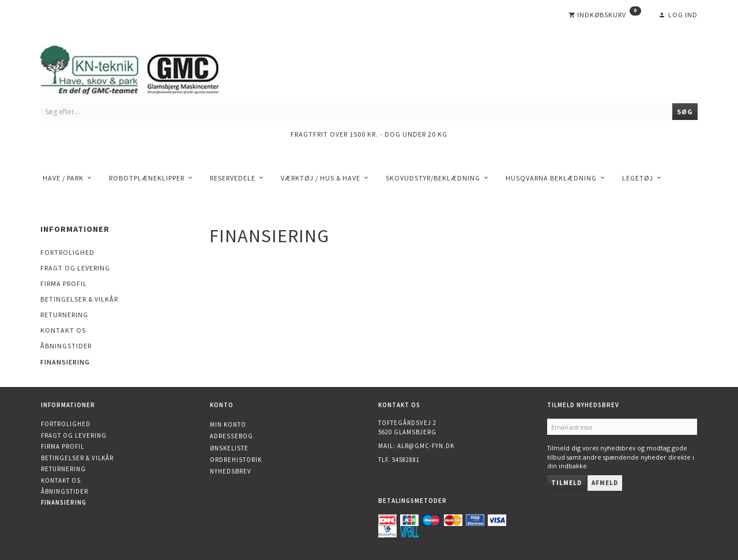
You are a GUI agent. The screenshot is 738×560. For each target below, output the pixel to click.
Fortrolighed (67, 252)
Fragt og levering (75, 268)
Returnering (64, 315)
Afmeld (605, 483)
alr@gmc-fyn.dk (426, 446)
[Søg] (685, 112)
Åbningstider (66, 346)
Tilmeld (566, 483)
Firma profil (64, 283)
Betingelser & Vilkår (79, 299)
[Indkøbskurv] (605, 15)
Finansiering (65, 362)
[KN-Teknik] (144, 68)
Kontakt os (63, 330)
